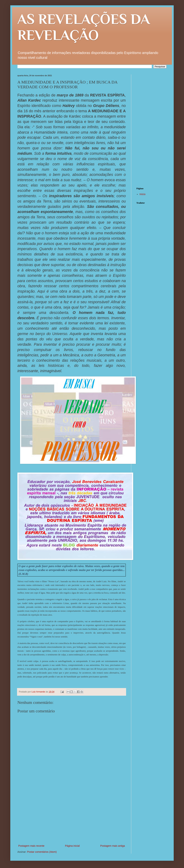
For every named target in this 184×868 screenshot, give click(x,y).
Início (143, 194)
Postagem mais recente (31, 846)
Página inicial (72, 846)
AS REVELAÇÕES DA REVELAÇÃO (84, 27)
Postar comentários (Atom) (42, 852)
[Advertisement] (72, 817)
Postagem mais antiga (113, 846)
